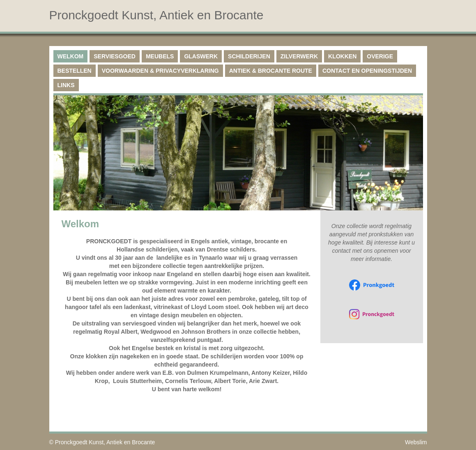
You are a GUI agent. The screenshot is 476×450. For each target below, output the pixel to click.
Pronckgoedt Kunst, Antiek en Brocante (105, 442)
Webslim (416, 442)
